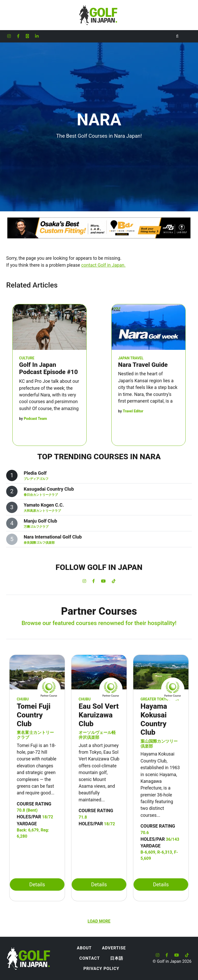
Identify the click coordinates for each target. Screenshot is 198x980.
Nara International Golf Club (53, 537)
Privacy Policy (101, 969)
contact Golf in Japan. (103, 265)
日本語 (117, 958)
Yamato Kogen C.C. (44, 505)
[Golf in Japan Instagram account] (9, 36)
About (84, 948)
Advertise (114, 948)
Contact (90, 958)
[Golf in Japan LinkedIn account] (37, 36)
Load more (99, 921)
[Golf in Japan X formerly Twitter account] (27, 36)
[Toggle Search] (177, 36)
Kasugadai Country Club (49, 489)
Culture (27, 358)
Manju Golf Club (40, 521)
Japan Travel (131, 358)
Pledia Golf (35, 473)
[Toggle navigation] (188, 36)
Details (37, 884)
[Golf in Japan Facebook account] (18, 36)
